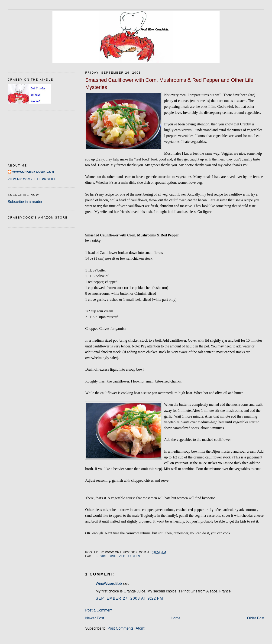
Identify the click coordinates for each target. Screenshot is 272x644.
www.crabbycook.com (33, 172)
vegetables (130, 556)
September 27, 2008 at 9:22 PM (129, 598)
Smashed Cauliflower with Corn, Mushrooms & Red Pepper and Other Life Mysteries (169, 84)
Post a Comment (99, 610)
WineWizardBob (109, 584)
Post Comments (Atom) (126, 628)
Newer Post (95, 618)
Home (176, 618)
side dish (108, 556)
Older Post (256, 618)
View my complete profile (32, 179)
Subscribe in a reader (25, 202)
